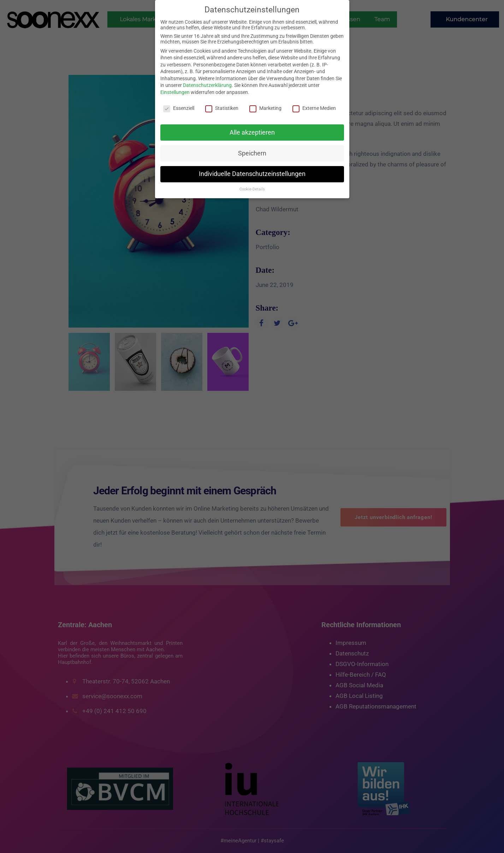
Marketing (265, 108)
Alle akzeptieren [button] (252, 133)
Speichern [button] (252, 153)
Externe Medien (314, 108)
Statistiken (222, 108)
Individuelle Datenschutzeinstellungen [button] (252, 174)
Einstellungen (175, 92)
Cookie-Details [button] (252, 189)
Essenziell (179, 108)
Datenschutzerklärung (207, 85)
